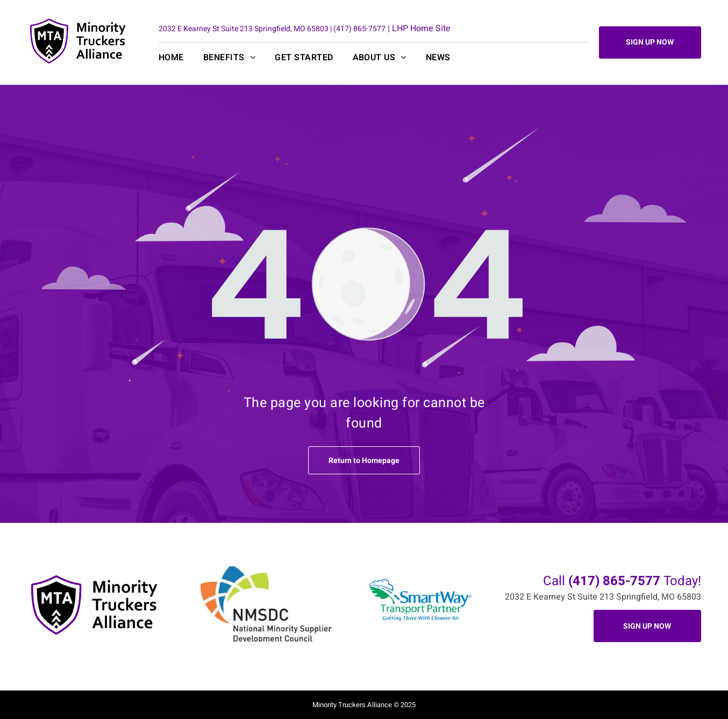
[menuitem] (181, 58)
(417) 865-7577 (359, 29)
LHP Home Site (421, 29)
